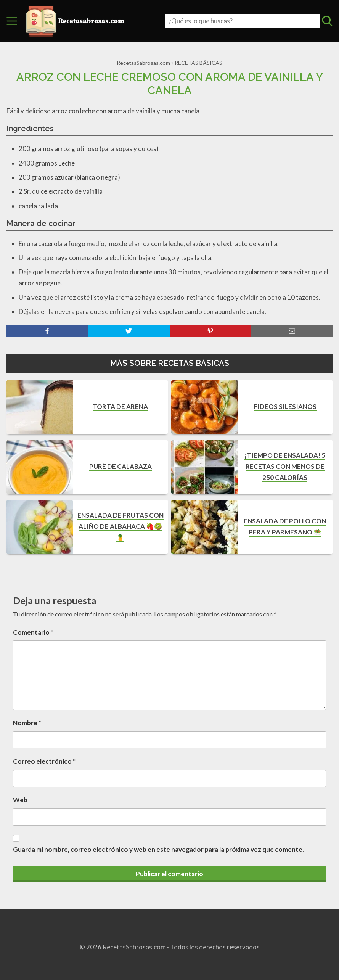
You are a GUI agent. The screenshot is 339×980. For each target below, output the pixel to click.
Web (20, 800)
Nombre (27, 723)
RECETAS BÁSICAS (198, 63)
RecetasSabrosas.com (143, 63)
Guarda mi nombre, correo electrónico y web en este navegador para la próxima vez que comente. (158, 849)
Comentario (33, 632)
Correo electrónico (44, 761)
